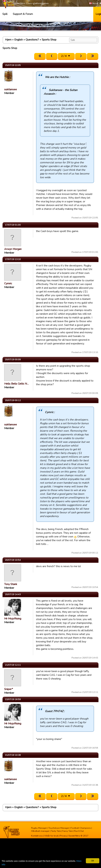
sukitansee (11, 89)
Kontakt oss (37, 836)
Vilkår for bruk (51, 836)
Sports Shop (49, 40)
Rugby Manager (39, 828)
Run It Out (79, 831)
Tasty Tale (56, 831)
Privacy (63, 836)
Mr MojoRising (13, 619)
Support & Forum (23, 14)
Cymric (8, 283)
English (19, 40)
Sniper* (9, 689)
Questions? (32, 40)
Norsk (94, 3)
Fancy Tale (67, 831)
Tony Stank (11, 584)
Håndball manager (40, 831)
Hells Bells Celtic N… (16, 384)
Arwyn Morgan (13, 249)
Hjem (8, 40)
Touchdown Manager (59, 828)
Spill (5, 14)
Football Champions (81, 828)
